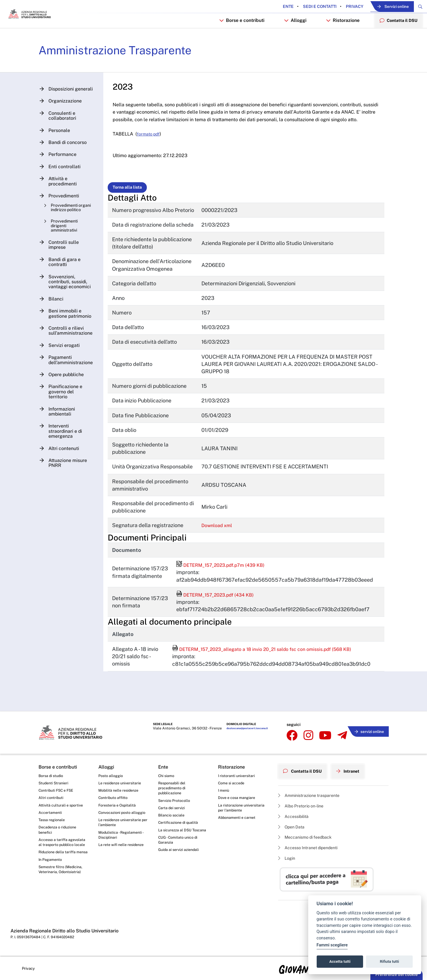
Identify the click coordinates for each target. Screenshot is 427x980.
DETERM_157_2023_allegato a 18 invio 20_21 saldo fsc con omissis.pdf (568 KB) (273, 692)
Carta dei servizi (173, 810)
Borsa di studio (52, 774)
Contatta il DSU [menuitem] (396, 37)
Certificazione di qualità (180, 826)
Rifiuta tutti (390, 961)
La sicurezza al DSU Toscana (177, 837)
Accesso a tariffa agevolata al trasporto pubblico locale (59, 850)
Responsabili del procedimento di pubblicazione (173, 788)
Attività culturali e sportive (62, 806)
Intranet (354, 768)
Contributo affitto (115, 798)
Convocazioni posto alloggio (117, 817)
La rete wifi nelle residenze (123, 856)
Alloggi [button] (291, 37)
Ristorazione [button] (338, 37)
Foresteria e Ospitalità (119, 806)
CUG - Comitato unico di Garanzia (180, 851)
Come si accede (233, 782)
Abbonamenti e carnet (239, 820)
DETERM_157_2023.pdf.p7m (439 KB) (227, 608)
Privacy (337, 7)
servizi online (367, 731)
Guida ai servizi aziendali (181, 861)
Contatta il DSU (305, 768)
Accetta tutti (340, 961)
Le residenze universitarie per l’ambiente (122, 831)
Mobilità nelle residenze (120, 790)
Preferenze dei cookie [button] (397, 974)
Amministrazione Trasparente (125, 70)
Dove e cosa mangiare (239, 798)
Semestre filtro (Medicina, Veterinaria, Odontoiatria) (62, 889)
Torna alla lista (132, 216)
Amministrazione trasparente (313, 791)
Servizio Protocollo (176, 802)
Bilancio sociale (173, 818)
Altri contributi (52, 798)
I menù (224, 790)
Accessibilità (296, 813)
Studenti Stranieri (55, 782)
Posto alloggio (112, 774)
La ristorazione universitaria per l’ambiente (243, 809)
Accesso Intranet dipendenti (312, 847)
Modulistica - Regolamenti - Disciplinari (123, 845)
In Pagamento (52, 878)
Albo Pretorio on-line (304, 802)
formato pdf (155, 162)
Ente (271, 7)
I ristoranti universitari (238, 774)
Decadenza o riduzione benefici (60, 833)
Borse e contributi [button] (237, 37)
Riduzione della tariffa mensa (59, 867)
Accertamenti (51, 814)
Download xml (222, 568)
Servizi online (383, 7)
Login (288, 858)
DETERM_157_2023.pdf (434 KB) (221, 638)
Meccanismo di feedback (309, 836)
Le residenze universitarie (122, 782)
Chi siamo (167, 774)
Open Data (293, 824)
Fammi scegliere (332, 945)
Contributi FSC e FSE (58, 790)
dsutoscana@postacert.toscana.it (245, 732)
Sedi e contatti (302, 7)
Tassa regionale (53, 822)
